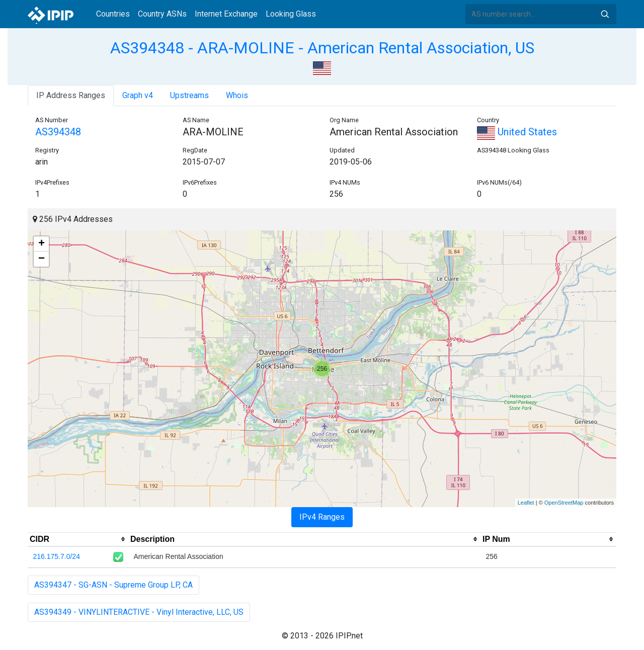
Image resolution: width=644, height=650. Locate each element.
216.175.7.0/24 (57, 556)
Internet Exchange (226, 14)
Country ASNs (162, 14)
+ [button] (42, 244)
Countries (113, 14)
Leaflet (526, 503)
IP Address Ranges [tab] (71, 95)
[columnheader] (78, 539)
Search (605, 14)
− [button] (42, 259)
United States (517, 132)
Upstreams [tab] (189, 95)
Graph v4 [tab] (138, 95)
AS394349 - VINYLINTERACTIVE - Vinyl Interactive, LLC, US (139, 612)
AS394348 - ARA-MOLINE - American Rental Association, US (322, 48)
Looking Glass (291, 14)
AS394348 (58, 132)
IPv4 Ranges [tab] (322, 517)
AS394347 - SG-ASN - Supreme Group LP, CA (113, 585)
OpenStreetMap (564, 503)
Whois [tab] (237, 95)
